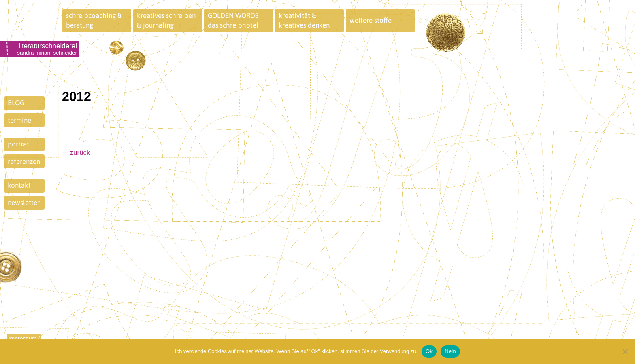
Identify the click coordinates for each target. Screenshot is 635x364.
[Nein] (625, 351)
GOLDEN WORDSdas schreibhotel (233, 20)
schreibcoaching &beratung (94, 20)
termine (19, 120)
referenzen (24, 161)
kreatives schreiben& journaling (166, 20)
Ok (429, 351)
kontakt (19, 185)
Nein (450, 351)
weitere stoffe (371, 20)
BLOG (16, 103)
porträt (18, 144)
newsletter (24, 203)
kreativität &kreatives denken (304, 20)
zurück (80, 153)
